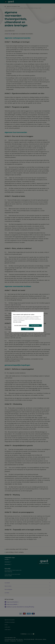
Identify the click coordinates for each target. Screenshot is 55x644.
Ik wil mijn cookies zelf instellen (20, 325)
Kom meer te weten (17, 322)
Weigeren (27, 329)
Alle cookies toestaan (35, 325)
